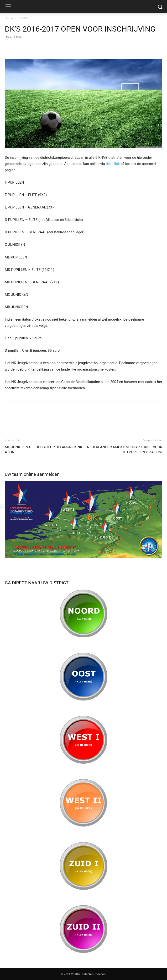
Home (9, 18)
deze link (113, 164)
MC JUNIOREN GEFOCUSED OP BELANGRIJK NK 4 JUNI (44, 450)
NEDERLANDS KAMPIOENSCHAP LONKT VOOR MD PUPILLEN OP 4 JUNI (125, 450)
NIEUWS (23, 18)
